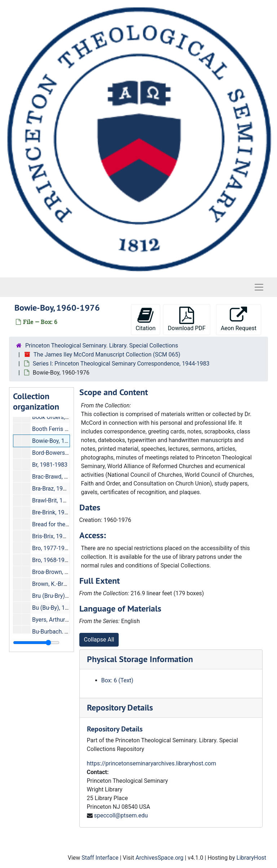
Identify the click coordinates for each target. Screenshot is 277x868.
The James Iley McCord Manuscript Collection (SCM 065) (107, 355)
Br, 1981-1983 (50, 465)
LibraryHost (251, 858)
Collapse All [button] (99, 640)
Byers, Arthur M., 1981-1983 (68, 620)
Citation (146, 319)
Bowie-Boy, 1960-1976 (60, 441)
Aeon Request (239, 319)
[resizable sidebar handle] (36, 643)
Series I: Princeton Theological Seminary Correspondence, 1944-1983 (121, 364)
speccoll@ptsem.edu (121, 815)
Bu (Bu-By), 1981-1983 (61, 608)
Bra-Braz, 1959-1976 (58, 489)
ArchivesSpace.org (160, 858)
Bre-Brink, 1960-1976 (59, 512)
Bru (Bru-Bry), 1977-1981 (63, 596)
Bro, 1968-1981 (52, 560)
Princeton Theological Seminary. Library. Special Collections (102, 346)
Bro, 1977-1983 (52, 548)
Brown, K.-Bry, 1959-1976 (64, 584)
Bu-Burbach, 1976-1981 (62, 632)
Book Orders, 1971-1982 (63, 417)
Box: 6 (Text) (117, 680)
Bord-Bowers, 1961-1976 (64, 453)
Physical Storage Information (140, 659)
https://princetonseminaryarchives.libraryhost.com (152, 763)
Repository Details (120, 707)
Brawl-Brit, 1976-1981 (60, 500)
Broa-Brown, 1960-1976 (62, 572)
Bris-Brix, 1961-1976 (58, 536)
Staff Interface (100, 858)
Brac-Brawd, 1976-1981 (62, 477)
